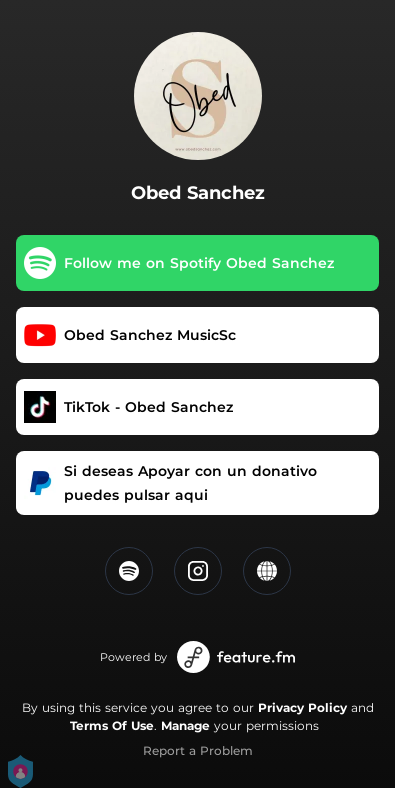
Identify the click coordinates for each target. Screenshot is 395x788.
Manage (185, 725)
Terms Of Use (112, 725)
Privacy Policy (302, 707)
